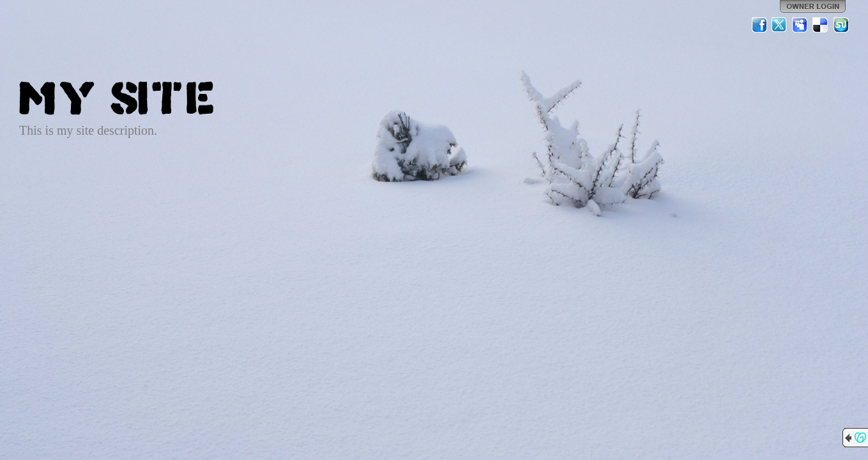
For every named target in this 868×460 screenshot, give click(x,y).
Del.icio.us (821, 25)
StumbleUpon (841, 25)
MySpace (800, 25)
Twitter (780, 25)
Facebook (759, 25)
